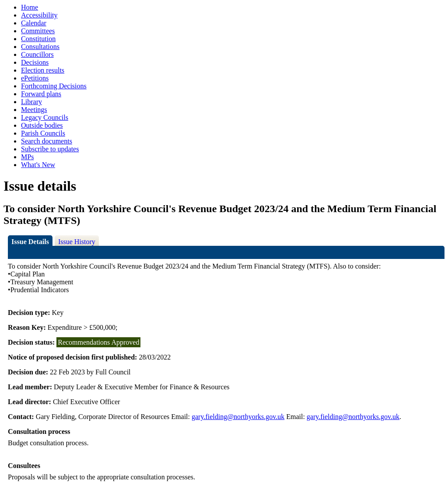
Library (31, 102)
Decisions (35, 62)
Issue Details (30, 242)
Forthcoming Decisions (54, 86)
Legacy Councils (45, 117)
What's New (38, 165)
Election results (43, 70)
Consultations (40, 47)
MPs (27, 157)
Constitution (38, 39)
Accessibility (39, 15)
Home (30, 7)
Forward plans (41, 94)
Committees (38, 31)
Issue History (77, 242)
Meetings (34, 110)
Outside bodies (42, 125)
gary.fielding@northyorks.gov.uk (238, 417)
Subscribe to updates (50, 149)
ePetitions (35, 78)
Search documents (47, 141)
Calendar (34, 23)
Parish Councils (43, 133)
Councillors (37, 54)
